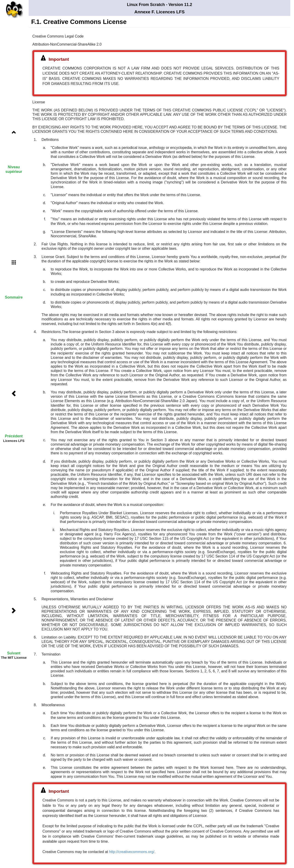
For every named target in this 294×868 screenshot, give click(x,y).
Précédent (14, 436)
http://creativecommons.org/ (132, 852)
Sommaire (14, 297)
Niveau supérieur (14, 169)
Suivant (14, 653)
